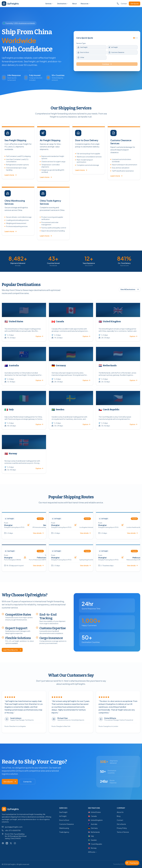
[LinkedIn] (7, 843)
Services (49, 4)
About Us (120, 812)
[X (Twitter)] (11, 843)
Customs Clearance (67, 824)
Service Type (81, 43)
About (74, 4)
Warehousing (64, 828)
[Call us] (118, 4)
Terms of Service (123, 832)
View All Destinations (130, 289)
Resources (85, 4)
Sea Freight (63, 812)
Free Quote (132, 863)
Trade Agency (64, 832)
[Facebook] (3, 843)
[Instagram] (15, 843)
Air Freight (63, 816)
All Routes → (93, 852)
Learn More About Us (12, 650)
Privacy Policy (122, 828)
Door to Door (64, 820)
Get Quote (135, 4)
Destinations (63, 4)
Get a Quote (10, 782)
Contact (124, 4)
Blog (119, 816)
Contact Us (27, 782)
